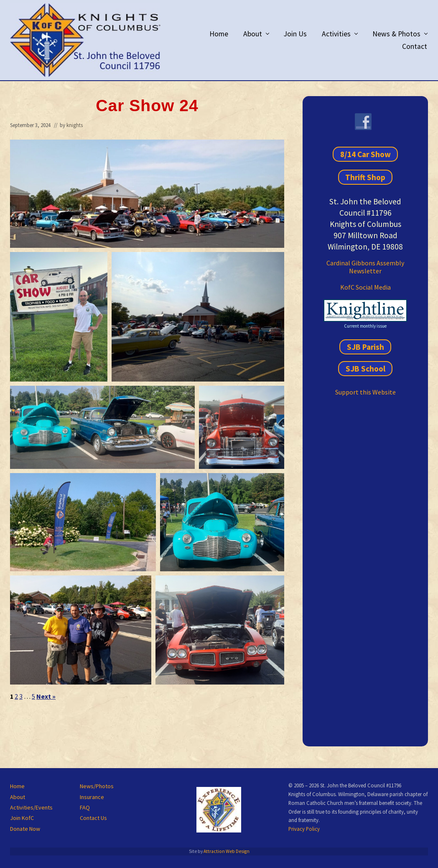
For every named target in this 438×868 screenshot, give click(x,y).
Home (17, 786)
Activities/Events (31, 807)
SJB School (365, 369)
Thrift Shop (365, 177)
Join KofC (22, 818)
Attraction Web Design (227, 851)
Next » (46, 696)
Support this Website (365, 392)
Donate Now (25, 829)
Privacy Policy (304, 829)
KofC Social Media (365, 287)
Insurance (92, 797)
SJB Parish (365, 347)
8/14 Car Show (365, 154)
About (18, 797)
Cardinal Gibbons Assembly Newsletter (365, 267)
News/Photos (97, 786)
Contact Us (93, 818)
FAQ (85, 807)
